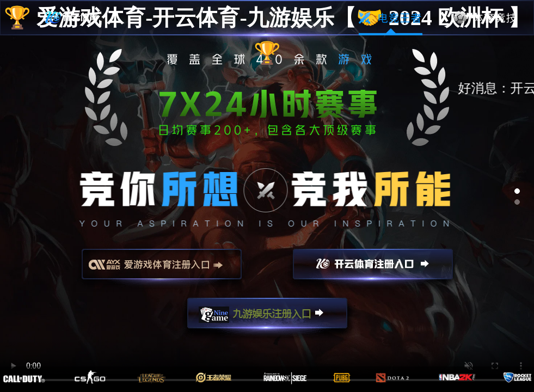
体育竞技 (486, 18)
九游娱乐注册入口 (267, 318)
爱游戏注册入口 (162, 269)
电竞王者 (391, 18)
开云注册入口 (373, 269)
